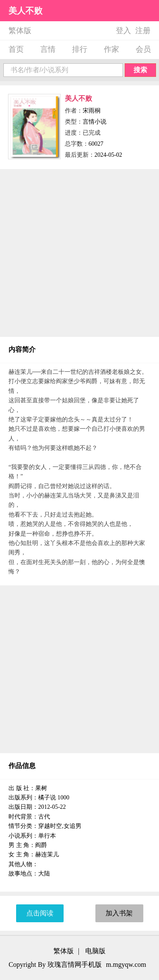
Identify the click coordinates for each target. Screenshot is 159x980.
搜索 (140, 70)
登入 (123, 31)
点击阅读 (40, 913)
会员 (143, 49)
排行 (80, 49)
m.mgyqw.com (126, 964)
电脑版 (95, 951)
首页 (16, 49)
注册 (143, 31)
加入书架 (119, 913)
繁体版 (20, 31)
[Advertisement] (79, 253)
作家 (112, 49)
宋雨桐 (92, 111)
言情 (48, 49)
